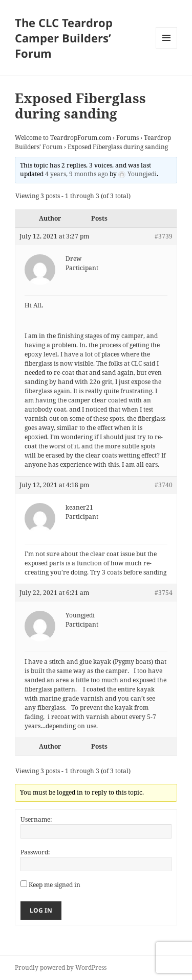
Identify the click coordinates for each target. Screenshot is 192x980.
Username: (36, 819)
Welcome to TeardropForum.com (63, 138)
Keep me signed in (55, 885)
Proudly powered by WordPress (61, 967)
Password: (35, 852)
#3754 (164, 593)
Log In (41, 910)
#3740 (164, 485)
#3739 (164, 236)
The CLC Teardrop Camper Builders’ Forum (64, 38)
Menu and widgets (167, 48)
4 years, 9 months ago (77, 174)
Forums (127, 138)
